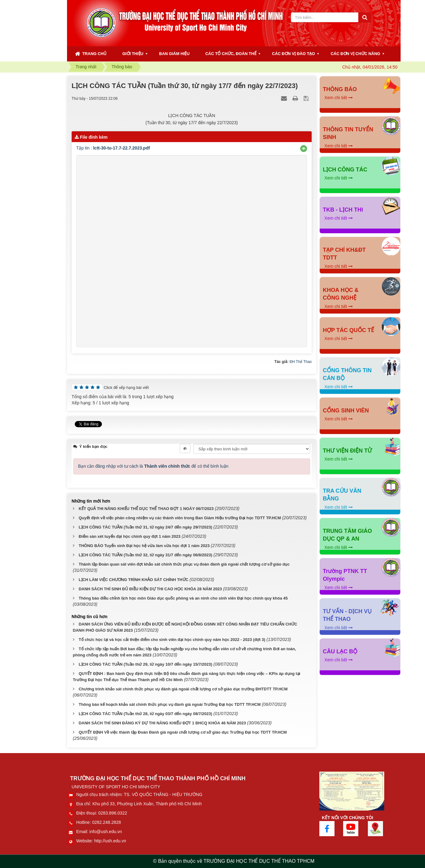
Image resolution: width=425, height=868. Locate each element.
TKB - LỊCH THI (343, 210)
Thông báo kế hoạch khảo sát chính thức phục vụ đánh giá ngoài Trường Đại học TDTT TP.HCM (170, 704)
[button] (304, 149)
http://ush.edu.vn (110, 841)
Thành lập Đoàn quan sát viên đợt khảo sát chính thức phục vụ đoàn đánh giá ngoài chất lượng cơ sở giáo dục (184, 564)
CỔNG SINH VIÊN (346, 411)
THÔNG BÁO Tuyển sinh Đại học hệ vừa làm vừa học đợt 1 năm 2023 (144, 546)
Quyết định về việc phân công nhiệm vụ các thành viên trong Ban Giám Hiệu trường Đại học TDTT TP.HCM (180, 518)
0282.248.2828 (106, 822)
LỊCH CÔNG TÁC (345, 170)
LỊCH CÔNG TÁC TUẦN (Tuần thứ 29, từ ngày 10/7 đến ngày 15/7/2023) (145, 664)
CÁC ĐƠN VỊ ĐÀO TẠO (294, 54)
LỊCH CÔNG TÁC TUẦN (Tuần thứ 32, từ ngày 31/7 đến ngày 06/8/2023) (145, 555)
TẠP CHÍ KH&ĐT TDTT (344, 254)
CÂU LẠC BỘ (340, 651)
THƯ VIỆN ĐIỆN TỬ (347, 451)
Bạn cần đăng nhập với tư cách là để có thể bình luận (153, 466)
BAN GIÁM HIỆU (174, 54)
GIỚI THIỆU (133, 54)
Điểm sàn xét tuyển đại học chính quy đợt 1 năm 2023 (130, 536)
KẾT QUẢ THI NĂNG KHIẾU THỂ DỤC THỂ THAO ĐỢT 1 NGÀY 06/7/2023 (146, 509)
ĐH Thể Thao (301, 362)
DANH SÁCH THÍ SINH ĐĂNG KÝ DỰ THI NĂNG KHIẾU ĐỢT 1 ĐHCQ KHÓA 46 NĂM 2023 (162, 723)
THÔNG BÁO (340, 89)
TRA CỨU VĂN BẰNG (342, 495)
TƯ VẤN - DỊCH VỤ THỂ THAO (347, 615)
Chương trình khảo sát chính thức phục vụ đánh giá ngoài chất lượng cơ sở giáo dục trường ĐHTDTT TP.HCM (183, 689)
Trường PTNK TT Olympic (345, 575)
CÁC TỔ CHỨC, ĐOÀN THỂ (231, 54)
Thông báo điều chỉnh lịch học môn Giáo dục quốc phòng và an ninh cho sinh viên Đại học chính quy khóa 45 (183, 598)
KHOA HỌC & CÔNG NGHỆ (341, 294)
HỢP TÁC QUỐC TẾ (348, 330)
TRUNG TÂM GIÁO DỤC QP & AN (347, 535)
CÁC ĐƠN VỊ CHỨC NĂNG (355, 54)
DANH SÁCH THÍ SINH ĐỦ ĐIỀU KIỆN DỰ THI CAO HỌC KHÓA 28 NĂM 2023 (150, 589)
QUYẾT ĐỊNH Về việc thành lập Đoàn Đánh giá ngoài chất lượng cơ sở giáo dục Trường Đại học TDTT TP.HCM (183, 732)
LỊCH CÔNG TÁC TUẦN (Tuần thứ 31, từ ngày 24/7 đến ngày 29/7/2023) (145, 527)
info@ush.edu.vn (106, 832)
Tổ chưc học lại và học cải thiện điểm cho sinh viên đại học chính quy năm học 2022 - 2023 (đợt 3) (172, 640)
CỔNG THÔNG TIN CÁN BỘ (347, 374)
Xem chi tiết (338, 98)
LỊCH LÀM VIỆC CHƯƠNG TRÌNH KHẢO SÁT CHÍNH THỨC (134, 580)
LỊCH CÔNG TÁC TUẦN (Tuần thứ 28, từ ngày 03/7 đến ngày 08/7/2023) (145, 714)
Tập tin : (113, 148)
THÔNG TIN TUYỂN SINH (348, 133)
